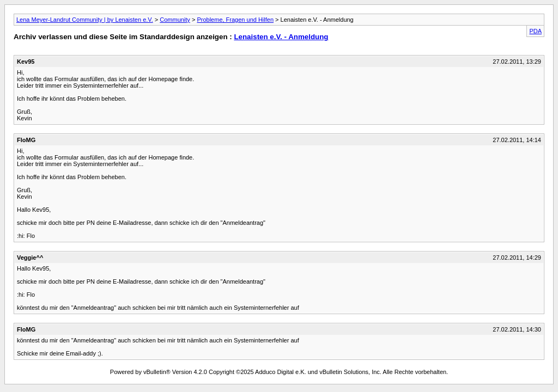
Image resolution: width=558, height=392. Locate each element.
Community (175, 20)
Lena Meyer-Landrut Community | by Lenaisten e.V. (85, 20)
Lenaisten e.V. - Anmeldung (281, 37)
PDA (535, 31)
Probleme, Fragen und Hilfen (235, 20)
